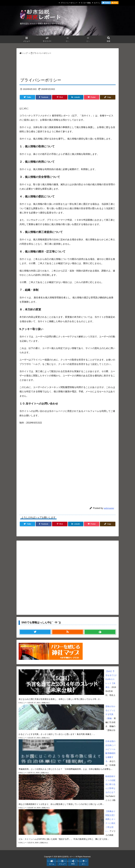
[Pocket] (92, 97)
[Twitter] (27, 97)
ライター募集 (86, 3)
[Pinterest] (60, 97)
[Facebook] (44, 97)
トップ (25, 53)
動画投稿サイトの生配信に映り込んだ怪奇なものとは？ (110, 784)
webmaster (109, 508)
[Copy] (108, 97)
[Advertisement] (68, 66)
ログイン (97, 3)
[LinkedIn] (76, 97)
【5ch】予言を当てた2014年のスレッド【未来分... (111, 679)
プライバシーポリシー (69, 3)
